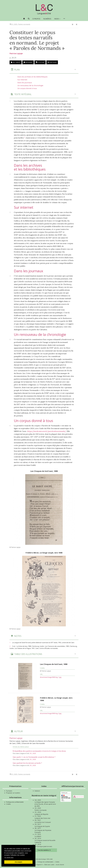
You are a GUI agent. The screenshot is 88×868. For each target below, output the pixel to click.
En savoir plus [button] (9, 857)
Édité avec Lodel (49, 865)
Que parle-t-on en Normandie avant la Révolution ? (34, 757)
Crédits (8, 804)
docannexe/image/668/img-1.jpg (51, 677)
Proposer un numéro (13, 793)
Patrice (16, 53)
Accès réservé (60, 865)
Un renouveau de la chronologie (30, 85)
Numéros (47, 19)
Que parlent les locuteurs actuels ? (27, 763)
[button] (29, 19)
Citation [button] (40, 62)
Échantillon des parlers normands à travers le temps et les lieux (39, 751)
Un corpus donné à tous (27, 88)
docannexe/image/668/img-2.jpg (51, 713)
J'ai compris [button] (18, 862)
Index (57, 19)
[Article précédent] (73, 25)
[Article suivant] (77, 25)
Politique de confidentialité (15, 802)
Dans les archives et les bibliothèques (32, 77)
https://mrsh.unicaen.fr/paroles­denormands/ (47, 431)
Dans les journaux (25, 83)
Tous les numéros (44, 850)
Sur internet (22, 80)
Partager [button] (52, 62)
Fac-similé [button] (16, 62)
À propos (36, 19)
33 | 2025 (33, 753)
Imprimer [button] (28, 62)
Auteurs (37, 791)
